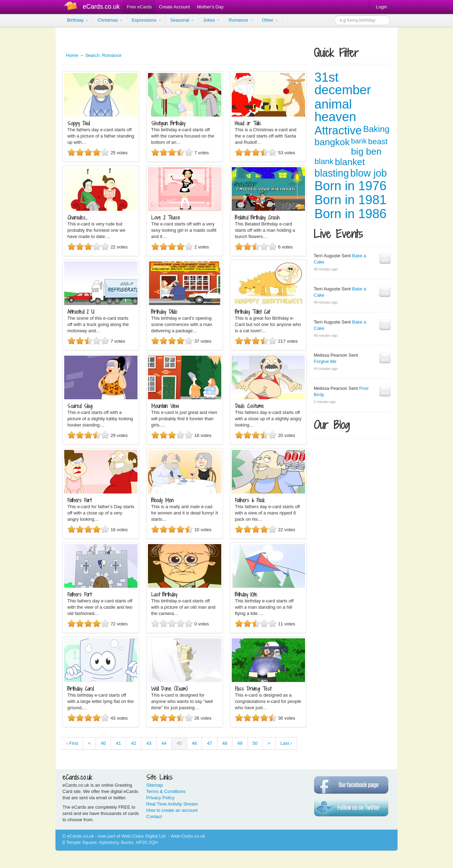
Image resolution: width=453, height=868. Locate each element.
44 (164, 743)
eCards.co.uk (101, 7)
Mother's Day (210, 7)
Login (381, 7)
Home (72, 55)
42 (134, 743)
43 (149, 743)
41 (118, 743)
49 (240, 743)
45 (179, 743)
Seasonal (182, 20)
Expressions (146, 20)
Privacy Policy (160, 798)
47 (209, 743)
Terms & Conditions (166, 791)
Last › (286, 743)
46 (194, 743)
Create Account (174, 7)
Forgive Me (325, 361)
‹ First (72, 743)
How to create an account (172, 810)
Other (270, 20)
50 (255, 743)
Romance (241, 20)
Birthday (78, 20)
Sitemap (155, 785)
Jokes (211, 20)
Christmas (110, 20)
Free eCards (139, 7)
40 (103, 743)
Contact (154, 817)
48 (225, 743)
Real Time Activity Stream (172, 804)
